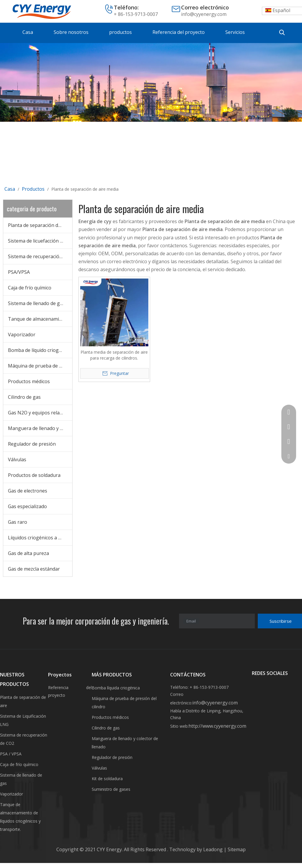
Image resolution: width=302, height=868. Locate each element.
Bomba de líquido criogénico (39, 350)
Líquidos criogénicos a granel (40, 538)
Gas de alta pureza (28, 553)
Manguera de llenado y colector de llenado (40, 428)
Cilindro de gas (24, 397)
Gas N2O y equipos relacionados (40, 413)
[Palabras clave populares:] (282, 32)
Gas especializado (27, 506)
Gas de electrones (28, 491)
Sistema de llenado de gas (36, 303)
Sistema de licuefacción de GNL (40, 241)
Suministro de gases (111, 789)
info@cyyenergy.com (204, 14)
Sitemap (236, 849)
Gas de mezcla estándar (34, 569)
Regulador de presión (32, 444)
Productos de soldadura (34, 475)
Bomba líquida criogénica (116, 688)
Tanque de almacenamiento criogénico (40, 319)
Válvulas (17, 459)
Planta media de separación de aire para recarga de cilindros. (114, 355)
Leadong (214, 849)
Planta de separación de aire (39, 225)
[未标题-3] (151, 82)
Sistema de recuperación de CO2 (40, 256)
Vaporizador (22, 335)
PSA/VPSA (19, 272)
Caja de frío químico (30, 288)
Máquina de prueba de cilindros (40, 366)
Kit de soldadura (107, 779)
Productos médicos (29, 381)
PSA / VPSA (11, 754)
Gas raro (18, 522)
